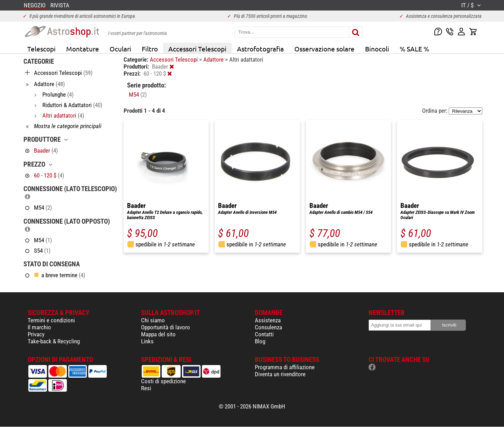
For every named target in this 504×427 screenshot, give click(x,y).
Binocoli (377, 49)
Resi (146, 388)
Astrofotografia (260, 49)
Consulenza (268, 327)
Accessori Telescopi (197, 49)
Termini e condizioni (51, 320)
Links (147, 341)
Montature (83, 49)
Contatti (264, 334)
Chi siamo (153, 320)
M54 (138, 94)
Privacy (36, 334)
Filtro (150, 49)
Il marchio (39, 327)
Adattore (214, 59)
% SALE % (414, 49)
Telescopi (41, 49)
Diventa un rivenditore (280, 374)
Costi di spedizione (163, 381)
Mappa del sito (158, 334)
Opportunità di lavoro (166, 327)
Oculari (120, 49)
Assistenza (268, 320)
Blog (260, 341)
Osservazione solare (324, 49)
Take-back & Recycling (54, 341)
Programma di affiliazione (285, 367)
